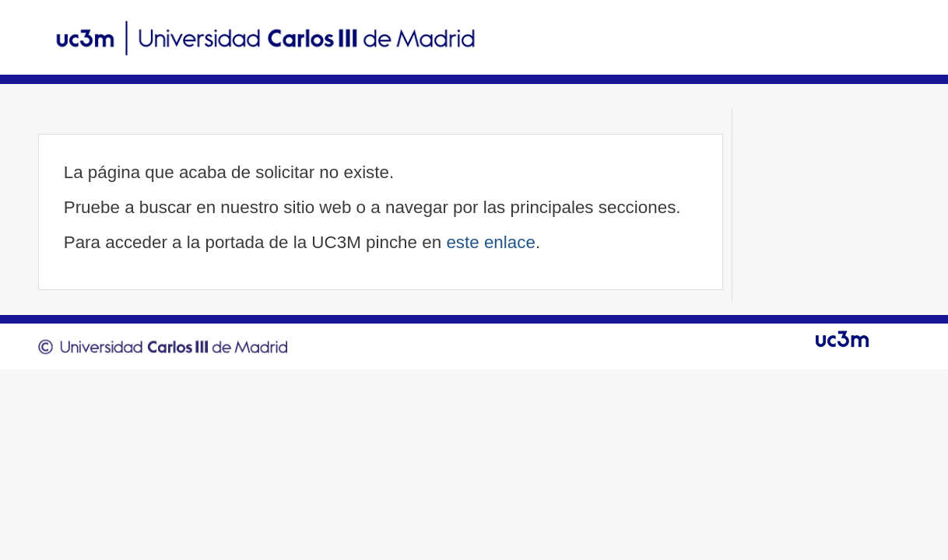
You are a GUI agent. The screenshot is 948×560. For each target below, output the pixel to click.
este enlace (491, 242)
